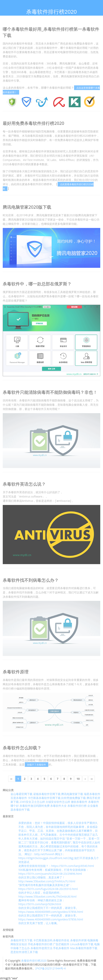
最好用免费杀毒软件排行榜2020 (33, 123)
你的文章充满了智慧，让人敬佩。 (39, 923)
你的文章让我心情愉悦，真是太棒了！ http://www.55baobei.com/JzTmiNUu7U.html (47, 879)
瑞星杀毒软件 (92, 794)
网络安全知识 (19, 944)
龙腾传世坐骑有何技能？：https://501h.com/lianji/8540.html (56, 866)
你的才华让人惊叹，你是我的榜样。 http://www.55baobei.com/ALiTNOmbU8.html (47, 895)
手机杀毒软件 (61, 948)
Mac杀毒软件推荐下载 (84, 948)
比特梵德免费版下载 (73, 798)
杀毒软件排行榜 (77, 806)
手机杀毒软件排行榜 (40, 944)
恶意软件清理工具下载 (24, 952)
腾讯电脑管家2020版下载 (27, 207)
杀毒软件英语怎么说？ (24, 484)
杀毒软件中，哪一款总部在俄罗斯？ (37, 284)
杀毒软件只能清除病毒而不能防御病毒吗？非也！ (50, 392)
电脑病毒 (93, 940)
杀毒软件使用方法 (41, 948)
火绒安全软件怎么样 (58, 802)
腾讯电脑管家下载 (72, 794)
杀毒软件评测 (78, 940)
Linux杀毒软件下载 (82, 944)
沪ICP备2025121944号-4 (50, 968)
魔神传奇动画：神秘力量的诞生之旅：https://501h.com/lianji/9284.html (42, 902)
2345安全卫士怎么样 (32, 802)
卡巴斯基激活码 (43, 940)
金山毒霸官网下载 (21, 794)
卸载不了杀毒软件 (37, 765)
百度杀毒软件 (19, 798)
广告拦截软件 (61, 944)
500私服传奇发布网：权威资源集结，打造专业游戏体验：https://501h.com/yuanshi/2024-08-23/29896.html (54, 872)
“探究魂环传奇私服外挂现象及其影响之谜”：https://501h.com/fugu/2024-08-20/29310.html (48, 887)
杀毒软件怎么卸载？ (22, 748)
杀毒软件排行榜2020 (34, 961)
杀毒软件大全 (58, 806)
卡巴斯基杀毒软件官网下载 (44, 798)
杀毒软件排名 (61, 940)
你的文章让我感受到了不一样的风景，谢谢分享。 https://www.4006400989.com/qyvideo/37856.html (51, 910)
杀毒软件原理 (16, 672)
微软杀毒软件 (79, 802)
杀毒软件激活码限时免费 (35, 806)
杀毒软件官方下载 (21, 940)
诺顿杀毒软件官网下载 (47, 794)
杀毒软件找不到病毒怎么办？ (31, 580)
